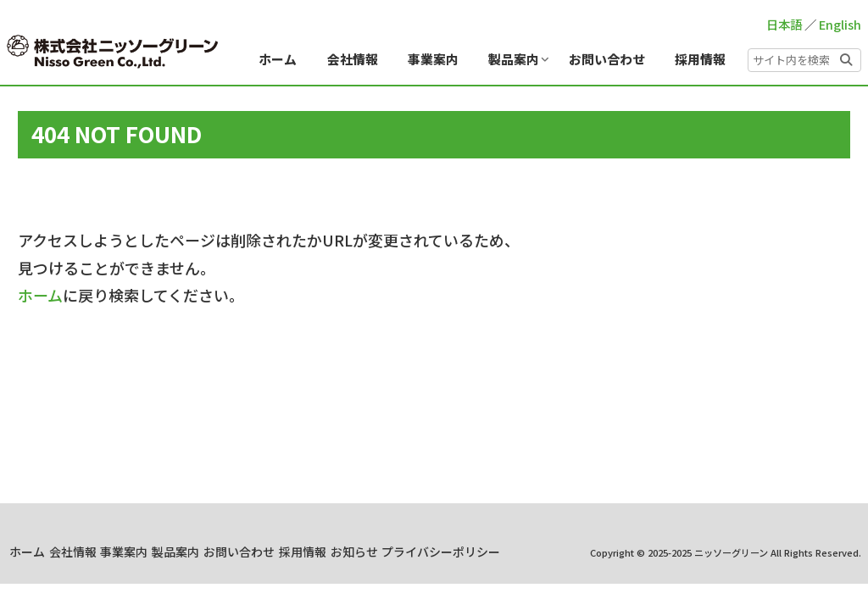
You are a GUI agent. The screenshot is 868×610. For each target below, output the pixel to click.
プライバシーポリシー (529, 574)
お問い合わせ (422, 552)
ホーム (40, 295)
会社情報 (214, 552)
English (840, 24)
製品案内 (345, 552)
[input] (804, 60)
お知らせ (565, 552)
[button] (846, 58)
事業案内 (280, 552)
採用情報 (499, 552)
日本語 (784, 24)
